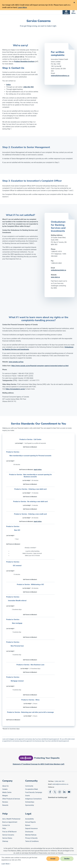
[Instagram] (60, 792)
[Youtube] (69, 792)
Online (8, 85)
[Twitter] (55, 792)
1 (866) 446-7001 (59, 781)
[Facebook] (50, 792)
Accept (53, 859)
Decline (67, 859)
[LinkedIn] (64, 792)
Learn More (22, 7)
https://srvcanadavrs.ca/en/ (15, 389)
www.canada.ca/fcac (16, 362)
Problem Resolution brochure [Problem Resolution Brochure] (24, 61)
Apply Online (38, 470)
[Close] (74, 3)
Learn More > (6, 864)
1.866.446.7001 (28, 87)
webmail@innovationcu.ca (60, 784)
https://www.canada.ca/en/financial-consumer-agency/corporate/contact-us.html (40, 366)
